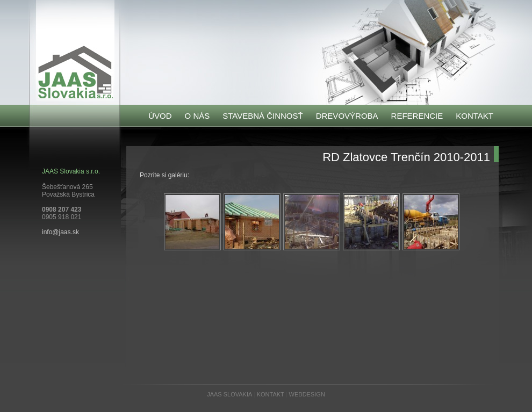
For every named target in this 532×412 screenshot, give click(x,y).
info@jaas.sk (60, 232)
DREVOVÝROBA (347, 116)
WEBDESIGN (307, 394)
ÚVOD (160, 116)
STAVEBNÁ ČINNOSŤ (263, 116)
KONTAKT (475, 116)
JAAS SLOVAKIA (229, 394)
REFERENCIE (417, 116)
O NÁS (197, 116)
